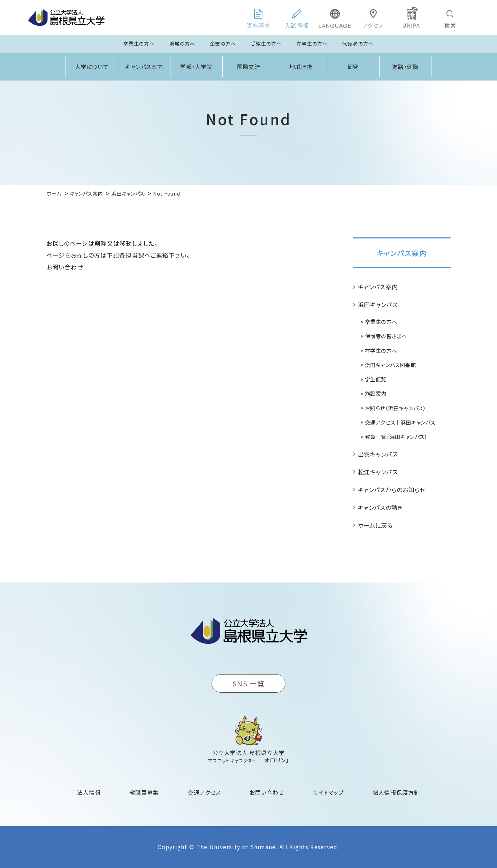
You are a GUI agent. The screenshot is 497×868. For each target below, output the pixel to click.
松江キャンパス (378, 472)
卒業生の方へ (139, 44)
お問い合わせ (65, 267)
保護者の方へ (358, 44)
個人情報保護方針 (396, 792)
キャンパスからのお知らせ (392, 490)
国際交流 (249, 67)
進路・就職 (406, 67)
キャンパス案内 (144, 67)
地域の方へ (182, 44)
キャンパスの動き (380, 507)
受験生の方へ (266, 44)
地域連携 (301, 67)
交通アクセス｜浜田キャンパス (400, 422)
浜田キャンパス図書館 (391, 365)
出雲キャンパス (378, 454)
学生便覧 (376, 379)
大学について (92, 67)
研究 (353, 67)
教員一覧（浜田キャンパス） (396, 437)
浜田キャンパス (378, 304)
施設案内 (376, 393)
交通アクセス (204, 792)
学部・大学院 (197, 67)
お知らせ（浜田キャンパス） (396, 408)
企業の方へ (223, 44)
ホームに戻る (375, 525)
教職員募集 (144, 792)
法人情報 (89, 792)
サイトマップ (328, 792)
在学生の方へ (312, 44)
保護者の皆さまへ (386, 336)
